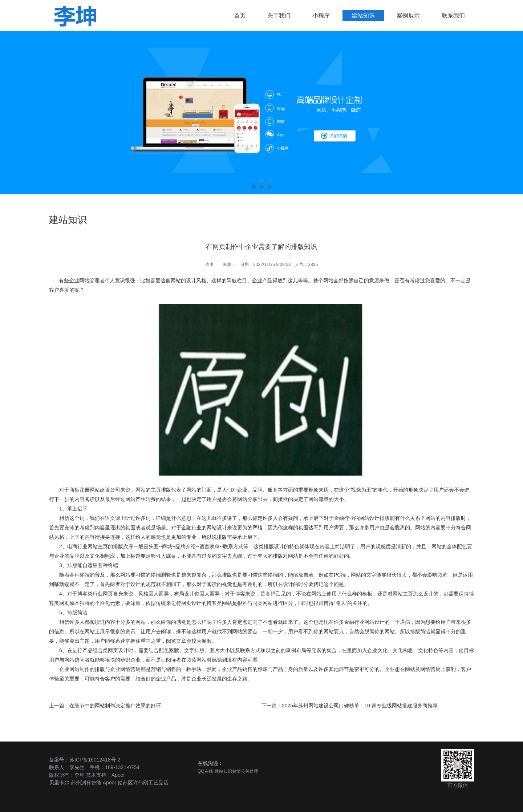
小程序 (321, 15)
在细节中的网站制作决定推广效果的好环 (115, 706)
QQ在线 (205, 771)
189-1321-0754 (122, 767)
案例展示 (408, 15)
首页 (240, 15)
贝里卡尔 (59, 783)
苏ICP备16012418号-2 (95, 760)
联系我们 (453, 15)
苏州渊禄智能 (86, 783)
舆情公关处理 (245, 771)
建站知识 (363, 15)
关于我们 (279, 15)
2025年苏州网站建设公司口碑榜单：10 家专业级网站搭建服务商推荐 (360, 706)
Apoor (118, 775)
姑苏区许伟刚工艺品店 (143, 783)
